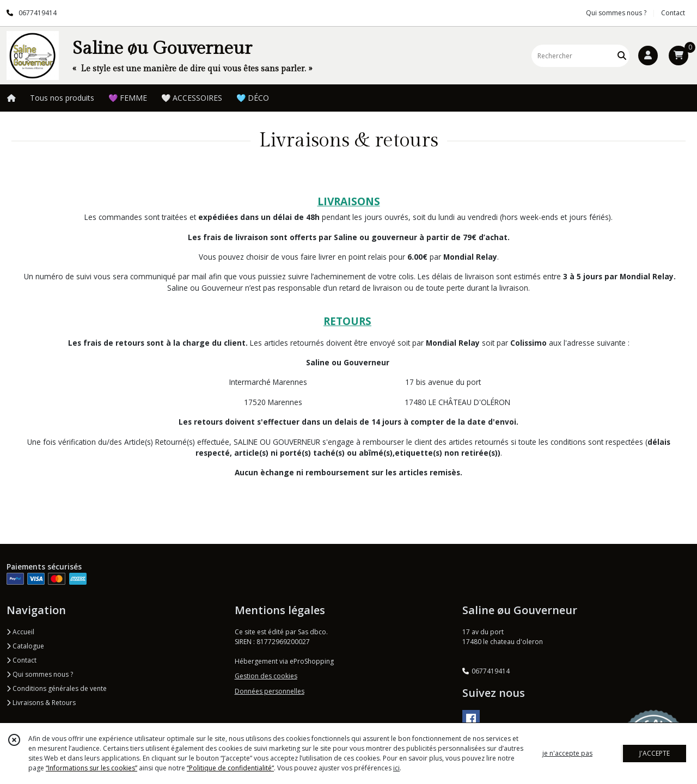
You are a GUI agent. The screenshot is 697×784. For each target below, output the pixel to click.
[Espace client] (648, 56)
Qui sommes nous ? (40, 674)
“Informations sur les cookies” (91, 768)
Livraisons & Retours (41, 703)
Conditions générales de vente (57, 688)
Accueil (20, 632)
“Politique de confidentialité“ (230, 768)
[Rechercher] (622, 56)
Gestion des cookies (266, 676)
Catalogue (25, 646)
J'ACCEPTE (655, 753)
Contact (673, 13)
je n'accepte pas (567, 753)
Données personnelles (270, 691)
